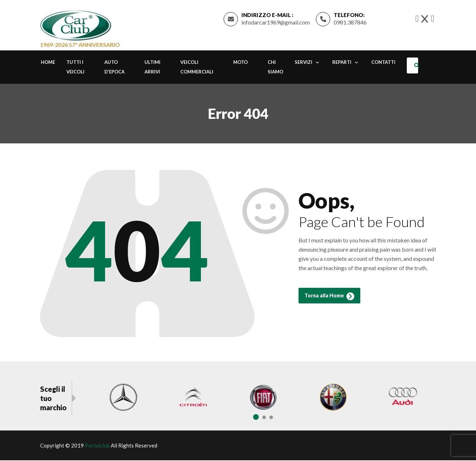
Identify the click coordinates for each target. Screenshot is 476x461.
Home (48, 63)
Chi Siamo (275, 68)
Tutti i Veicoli (75, 68)
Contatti (383, 63)
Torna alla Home (329, 298)
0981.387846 (350, 23)
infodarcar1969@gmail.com (276, 23)
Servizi (303, 63)
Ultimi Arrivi (152, 68)
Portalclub (97, 446)
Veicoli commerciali (197, 68)
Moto (240, 63)
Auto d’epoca (114, 68)
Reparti (342, 63)
